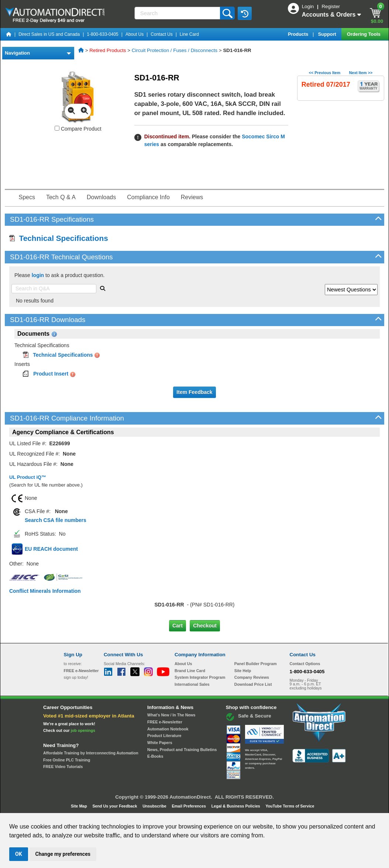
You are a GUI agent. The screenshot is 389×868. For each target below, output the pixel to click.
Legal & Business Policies (236, 806)
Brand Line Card (190, 671)
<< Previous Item (325, 73)
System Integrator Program (200, 677)
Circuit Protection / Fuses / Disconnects (175, 50)
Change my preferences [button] (63, 854)
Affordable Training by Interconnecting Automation (91, 753)
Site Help (243, 671)
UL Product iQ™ (28, 477)
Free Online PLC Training (67, 760)
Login (309, 6)
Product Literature (164, 736)
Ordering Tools (364, 34)
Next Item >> (361, 73)
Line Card (189, 34)
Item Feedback (194, 392)
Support (328, 34)
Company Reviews (252, 677)
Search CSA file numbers (56, 520)
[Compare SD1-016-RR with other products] (57, 128)
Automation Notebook (168, 729)
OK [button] (19, 854)
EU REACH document (51, 549)
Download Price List (253, 684)
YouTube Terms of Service (290, 806)
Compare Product (78, 129)
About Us (135, 34)
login (38, 275)
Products (299, 34)
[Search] (178, 13)
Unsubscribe (155, 806)
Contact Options (305, 664)
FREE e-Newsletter (165, 722)
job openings (83, 730)
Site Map (80, 806)
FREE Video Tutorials (63, 767)
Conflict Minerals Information (45, 591)
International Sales (192, 684)
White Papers (160, 743)
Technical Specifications (59, 238)
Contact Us (161, 34)
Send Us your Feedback (116, 806)
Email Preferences (189, 806)
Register (331, 6)
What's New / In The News (171, 715)
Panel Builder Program (256, 664)
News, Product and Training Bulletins (182, 750)
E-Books (155, 756)
